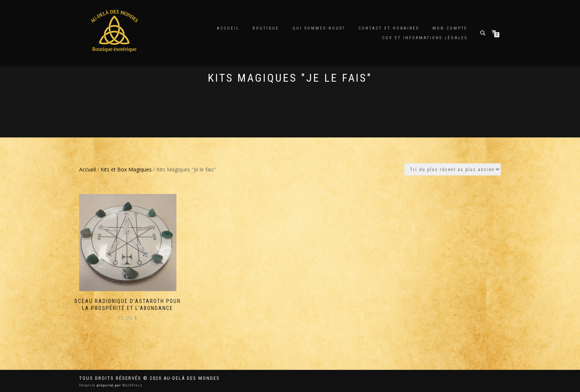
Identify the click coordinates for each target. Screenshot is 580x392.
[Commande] (453, 169)
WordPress (132, 385)
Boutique (266, 28)
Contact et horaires (389, 28)
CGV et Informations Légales (425, 38)
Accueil (228, 28)
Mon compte (450, 28)
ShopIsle (88, 385)
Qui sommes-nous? (319, 28)
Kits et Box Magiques (126, 169)
